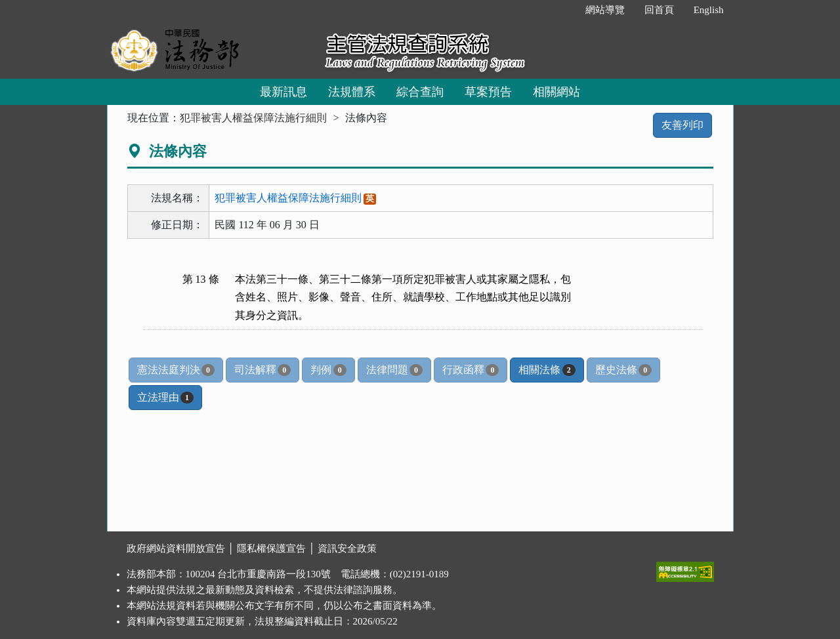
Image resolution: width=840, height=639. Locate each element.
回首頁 (659, 10)
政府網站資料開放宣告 (176, 548)
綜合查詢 (420, 92)
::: (561, 10)
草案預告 (488, 92)
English (709, 10)
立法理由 (165, 398)
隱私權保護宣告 (271, 548)
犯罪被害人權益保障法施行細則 (253, 118)
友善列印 (682, 125)
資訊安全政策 (347, 548)
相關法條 (547, 370)
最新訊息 (283, 92)
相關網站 (556, 92)
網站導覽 (605, 10)
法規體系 (352, 92)
